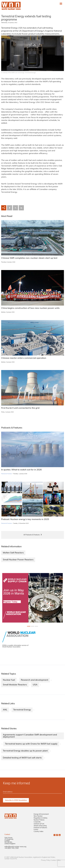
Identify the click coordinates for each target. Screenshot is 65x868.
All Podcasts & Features (32, 535)
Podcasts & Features (7, 474)
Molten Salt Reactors (13, 553)
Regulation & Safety (40, 818)
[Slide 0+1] (29, 626)
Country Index (38, 832)
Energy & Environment (41, 814)
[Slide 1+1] (32, 626)
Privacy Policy (46, 860)
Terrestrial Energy (22, 710)
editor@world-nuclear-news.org (15, 847)
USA (35, 685)
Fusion (36, 830)
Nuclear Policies (39, 820)
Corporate (37, 822)
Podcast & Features (40, 828)
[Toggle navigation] (61, 4)
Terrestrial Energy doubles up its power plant (25, 751)
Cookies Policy (56, 860)
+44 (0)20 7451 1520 (12, 848)
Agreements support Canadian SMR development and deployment (30, 736)
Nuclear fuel (9, 680)
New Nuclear (38, 816)
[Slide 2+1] (36, 626)
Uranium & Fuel (39, 824)
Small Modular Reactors (15, 685)
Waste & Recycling (40, 826)
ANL (5, 710)
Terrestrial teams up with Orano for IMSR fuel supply (31, 744)
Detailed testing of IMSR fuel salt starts (22, 758)
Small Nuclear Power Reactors (18, 560)
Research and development (35, 680)
